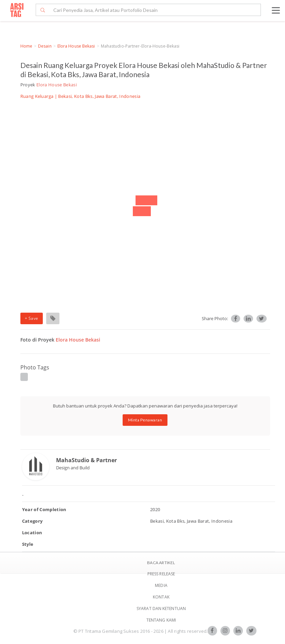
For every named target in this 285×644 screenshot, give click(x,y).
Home (26, 46)
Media (161, 585)
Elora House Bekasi (76, 46)
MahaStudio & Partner (86, 460)
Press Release (161, 574)
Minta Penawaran (145, 420)
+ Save (32, 318)
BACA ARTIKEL (161, 563)
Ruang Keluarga (37, 96)
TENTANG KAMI (161, 620)
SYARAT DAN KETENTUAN (161, 608)
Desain (45, 46)
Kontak (161, 597)
